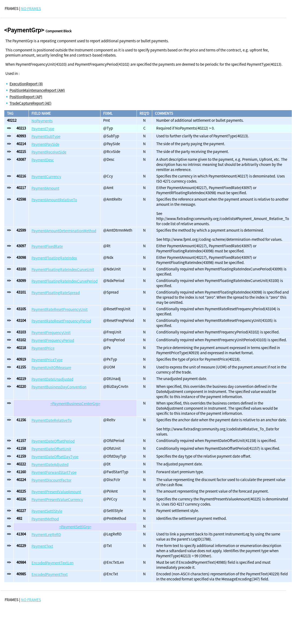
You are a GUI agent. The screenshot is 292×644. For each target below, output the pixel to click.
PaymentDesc (43, 160)
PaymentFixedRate (47, 246)
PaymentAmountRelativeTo (54, 200)
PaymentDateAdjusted (50, 464)
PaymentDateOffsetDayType (55, 457)
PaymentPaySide (45, 144)
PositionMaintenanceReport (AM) (37, 90)
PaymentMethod (45, 519)
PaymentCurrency (46, 177)
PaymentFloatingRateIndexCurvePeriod (65, 281)
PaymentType (43, 129)
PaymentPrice (43, 348)
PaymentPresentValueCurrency (57, 499)
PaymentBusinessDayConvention (59, 387)
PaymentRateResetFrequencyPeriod (61, 321)
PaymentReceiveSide (49, 152)
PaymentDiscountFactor (51, 480)
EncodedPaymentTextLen (53, 563)
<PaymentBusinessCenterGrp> (75, 404)
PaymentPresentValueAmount (56, 492)
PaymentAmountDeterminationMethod (64, 231)
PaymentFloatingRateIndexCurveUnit (63, 269)
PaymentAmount (45, 188)
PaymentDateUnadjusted (52, 379)
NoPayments (42, 121)
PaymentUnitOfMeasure (51, 368)
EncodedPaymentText (50, 574)
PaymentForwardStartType (54, 472)
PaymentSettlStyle (47, 511)
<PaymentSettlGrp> (75, 527)
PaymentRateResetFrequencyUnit (60, 309)
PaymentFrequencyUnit (51, 333)
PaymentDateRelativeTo (52, 420)
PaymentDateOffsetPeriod (53, 441)
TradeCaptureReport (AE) (30, 103)
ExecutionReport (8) (26, 84)
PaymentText (42, 546)
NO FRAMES (31, 8)
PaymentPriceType (47, 360)
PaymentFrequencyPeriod (53, 340)
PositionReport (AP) (26, 97)
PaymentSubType (46, 136)
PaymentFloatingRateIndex (54, 258)
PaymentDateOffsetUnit (51, 449)
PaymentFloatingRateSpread (56, 293)
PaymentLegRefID (46, 535)
